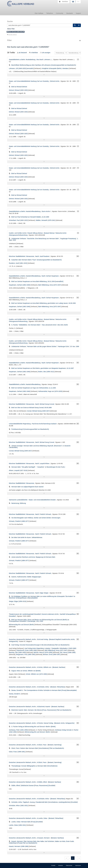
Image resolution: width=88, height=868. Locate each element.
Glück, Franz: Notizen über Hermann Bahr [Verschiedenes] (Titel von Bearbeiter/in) (36, 748)
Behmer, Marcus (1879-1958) (43, 652)
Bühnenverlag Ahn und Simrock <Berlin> (38, 732)
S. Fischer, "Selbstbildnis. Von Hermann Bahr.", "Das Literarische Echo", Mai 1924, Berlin (38, 325)
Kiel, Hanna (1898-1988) (68, 652)
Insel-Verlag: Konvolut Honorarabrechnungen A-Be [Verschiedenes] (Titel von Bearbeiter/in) (39, 645)
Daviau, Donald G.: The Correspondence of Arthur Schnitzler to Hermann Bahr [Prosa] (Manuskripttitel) (43, 690)
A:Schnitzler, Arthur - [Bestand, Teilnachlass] (51, 687)
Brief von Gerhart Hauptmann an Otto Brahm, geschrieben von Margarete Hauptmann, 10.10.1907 (41, 368)
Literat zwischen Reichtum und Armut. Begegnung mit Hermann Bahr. (32, 557)
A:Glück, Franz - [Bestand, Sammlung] (49, 745)
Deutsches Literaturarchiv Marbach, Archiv (22, 639)
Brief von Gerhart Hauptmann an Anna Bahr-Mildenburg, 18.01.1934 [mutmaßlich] (36, 281)
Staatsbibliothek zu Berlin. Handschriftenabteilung (25, 211)
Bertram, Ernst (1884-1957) (52, 654)
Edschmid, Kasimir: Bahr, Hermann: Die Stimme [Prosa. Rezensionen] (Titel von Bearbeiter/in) (40, 710)
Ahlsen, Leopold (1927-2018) (18, 470)
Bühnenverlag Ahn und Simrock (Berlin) (21, 625)
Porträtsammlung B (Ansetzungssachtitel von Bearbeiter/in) (29, 429)
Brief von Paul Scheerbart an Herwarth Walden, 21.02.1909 (29, 217)
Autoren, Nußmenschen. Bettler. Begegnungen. (25, 577)
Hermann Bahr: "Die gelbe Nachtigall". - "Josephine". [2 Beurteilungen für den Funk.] (37, 467)
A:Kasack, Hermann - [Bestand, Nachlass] (50, 838)
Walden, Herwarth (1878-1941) (46, 220)
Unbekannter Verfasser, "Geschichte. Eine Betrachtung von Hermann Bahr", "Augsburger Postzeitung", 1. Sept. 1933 (44, 239)
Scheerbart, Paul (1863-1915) (18, 220)
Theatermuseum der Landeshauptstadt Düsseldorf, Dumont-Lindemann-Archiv (34, 614)
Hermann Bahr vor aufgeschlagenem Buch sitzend (26, 487)
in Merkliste (33, 53)
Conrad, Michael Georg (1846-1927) (38, 411)
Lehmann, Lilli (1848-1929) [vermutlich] (21, 68)
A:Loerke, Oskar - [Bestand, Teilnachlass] (50, 818)
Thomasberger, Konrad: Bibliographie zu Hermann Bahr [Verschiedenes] (33, 766)
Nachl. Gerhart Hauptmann (50, 276)
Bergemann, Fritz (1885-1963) (26, 654)
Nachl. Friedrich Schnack (43, 514)
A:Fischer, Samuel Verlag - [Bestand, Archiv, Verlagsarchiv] (56, 723)
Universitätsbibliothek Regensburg (20, 424)
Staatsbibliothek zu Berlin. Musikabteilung (22, 60)
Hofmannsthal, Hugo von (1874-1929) (50, 391)
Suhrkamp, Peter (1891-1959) (18, 730)
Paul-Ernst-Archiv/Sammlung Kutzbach (44, 424)
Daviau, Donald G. (15, 694)
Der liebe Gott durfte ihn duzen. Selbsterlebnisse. (26, 537)
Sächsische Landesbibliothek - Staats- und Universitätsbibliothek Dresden (32, 500)
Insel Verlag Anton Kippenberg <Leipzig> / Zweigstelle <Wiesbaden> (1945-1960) (50, 648)
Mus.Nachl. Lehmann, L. (44, 60)
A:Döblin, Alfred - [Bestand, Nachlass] (49, 782)
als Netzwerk (22, 53)
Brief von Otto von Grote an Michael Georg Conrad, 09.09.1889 (30, 408)
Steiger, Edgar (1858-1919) (18, 601)
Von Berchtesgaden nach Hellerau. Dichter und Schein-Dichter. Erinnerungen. (35, 518)
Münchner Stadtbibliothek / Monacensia (21, 256)
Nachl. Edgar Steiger (42, 593)
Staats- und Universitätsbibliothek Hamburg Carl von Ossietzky (29, 81)
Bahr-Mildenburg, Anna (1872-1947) (50, 285)
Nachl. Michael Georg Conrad (45, 404)
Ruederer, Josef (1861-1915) (18, 263)
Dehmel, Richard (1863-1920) (18, 90)
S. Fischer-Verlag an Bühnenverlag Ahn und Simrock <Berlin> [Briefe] (32, 727)
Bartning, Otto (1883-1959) (17, 652)
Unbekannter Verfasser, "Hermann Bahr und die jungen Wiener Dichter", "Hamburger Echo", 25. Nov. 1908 (44, 346)
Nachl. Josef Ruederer (42, 256)
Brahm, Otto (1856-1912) (46, 372)
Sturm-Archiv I (46, 211)
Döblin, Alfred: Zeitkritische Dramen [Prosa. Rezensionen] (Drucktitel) (32, 785)
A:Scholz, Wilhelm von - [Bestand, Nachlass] (51, 667)
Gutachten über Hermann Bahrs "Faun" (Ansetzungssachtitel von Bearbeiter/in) (35, 260)
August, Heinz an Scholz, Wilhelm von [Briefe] (25, 671)
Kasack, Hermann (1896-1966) (19, 846)
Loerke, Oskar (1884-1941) (17, 825)
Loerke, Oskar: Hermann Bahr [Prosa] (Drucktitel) (26, 822)
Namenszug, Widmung (17, 503)
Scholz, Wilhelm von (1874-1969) (36, 674)
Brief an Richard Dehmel (18, 87)
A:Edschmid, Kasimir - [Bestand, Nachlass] (51, 707)
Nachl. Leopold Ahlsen (42, 464)
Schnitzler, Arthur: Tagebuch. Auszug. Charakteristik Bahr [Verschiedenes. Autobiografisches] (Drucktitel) (43, 802)
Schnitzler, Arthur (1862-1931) (18, 806)
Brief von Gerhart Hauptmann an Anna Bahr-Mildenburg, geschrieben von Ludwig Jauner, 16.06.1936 (42, 303)
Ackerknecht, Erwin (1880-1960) (27, 650)
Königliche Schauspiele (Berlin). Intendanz (55, 68)
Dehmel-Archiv (55, 81)
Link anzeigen (45, 53)
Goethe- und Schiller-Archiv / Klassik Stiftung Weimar (26, 233)
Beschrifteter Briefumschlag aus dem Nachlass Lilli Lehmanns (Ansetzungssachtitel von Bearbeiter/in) (42, 65)
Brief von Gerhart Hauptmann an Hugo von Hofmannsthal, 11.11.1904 (32, 388)
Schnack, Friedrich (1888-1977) (19, 521)
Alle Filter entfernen (12, 35)
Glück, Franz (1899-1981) (17, 752)
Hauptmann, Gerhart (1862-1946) (20, 285)
